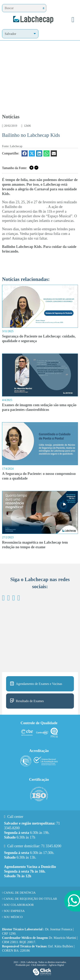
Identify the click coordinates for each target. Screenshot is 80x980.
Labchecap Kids (35, 207)
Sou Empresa (14, 911)
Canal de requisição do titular (30, 899)
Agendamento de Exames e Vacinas (39, 684)
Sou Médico (13, 917)
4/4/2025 (7, 400)
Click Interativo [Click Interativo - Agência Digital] (48, 965)
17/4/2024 (8, 469)
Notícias (11, 117)
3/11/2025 (8, 331)
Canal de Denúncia (20, 893)
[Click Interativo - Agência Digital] (42, 975)
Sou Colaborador (19, 905)
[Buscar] (44, 8)
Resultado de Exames (30, 701)
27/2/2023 (8, 537)
